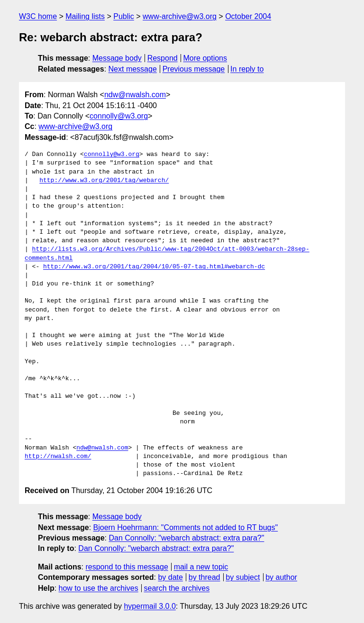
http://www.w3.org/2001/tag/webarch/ (104, 181)
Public (124, 16)
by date (170, 577)
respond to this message (127, 567)
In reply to (247, 69)
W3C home (38, 16)
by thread (205, 577)
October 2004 (248, 16)
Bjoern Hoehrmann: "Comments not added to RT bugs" (186, 527)
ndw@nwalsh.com (135, 95)
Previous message (194, 69)
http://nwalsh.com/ (58, 457)
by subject (243, 577)
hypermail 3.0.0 (150, 606)
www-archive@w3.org (180, 16)
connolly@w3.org (119, 116)
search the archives (177, 588)
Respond (163, 58)
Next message (133, 69)
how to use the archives (99, 588)
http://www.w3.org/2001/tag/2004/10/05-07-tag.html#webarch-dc (154, 267)
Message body (117, 58)
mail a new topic (201, 567)
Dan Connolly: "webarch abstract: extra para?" (186, 538)
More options (205, 58)
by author (281, 577)
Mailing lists (85, 16)
